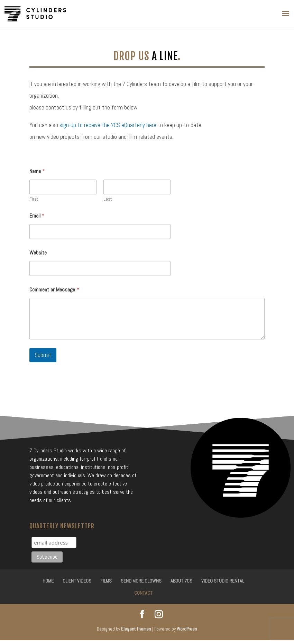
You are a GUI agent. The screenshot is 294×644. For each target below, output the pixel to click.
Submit (43, 355)
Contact (143, 593)
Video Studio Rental (223, 581)
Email (37, 216)
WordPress (187, 629)
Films (106, 581)
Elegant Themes (136, 629)
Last (108, 199)
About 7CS (181, 581)
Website (38, 253)
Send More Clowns (141, 581)
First (34, 199)
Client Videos (77, 581)
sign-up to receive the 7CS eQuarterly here (108, 125)
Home (48, 581)
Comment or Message (54, 290)
